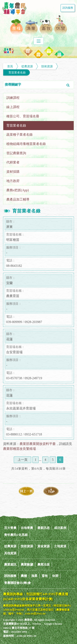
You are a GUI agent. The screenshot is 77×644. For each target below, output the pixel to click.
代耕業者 (13, 162)
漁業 (34, 576)
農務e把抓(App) (18, 190)
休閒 (55, 576)
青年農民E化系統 (16, 535)
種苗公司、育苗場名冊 (23, 116)
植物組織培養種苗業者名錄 (26, 144)
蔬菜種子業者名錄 (20, 135)
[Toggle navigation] (39, 41)
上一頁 (23, 460)
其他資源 (10, 553)
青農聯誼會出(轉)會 (17, 583)
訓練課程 (13, 98)
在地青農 (27, 528)
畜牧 (45, 576)
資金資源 (44, 546)
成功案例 (60, 528)
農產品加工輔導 (18, 199)
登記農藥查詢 (16, 153)
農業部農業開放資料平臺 (38, 444)
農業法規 (44, 565)
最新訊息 (44, 528)
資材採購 (13, 172)
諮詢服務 (68, 8)
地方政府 (13, 181)
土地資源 (60, 546)
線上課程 (13, 107)
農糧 (24, 576)
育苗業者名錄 (17, 72)
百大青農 (10, 528)
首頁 (10, 66)
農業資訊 (10, 565)
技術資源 (47, 66)
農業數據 (27, 565)
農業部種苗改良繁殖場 (20, 449)
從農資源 (27, 66)
